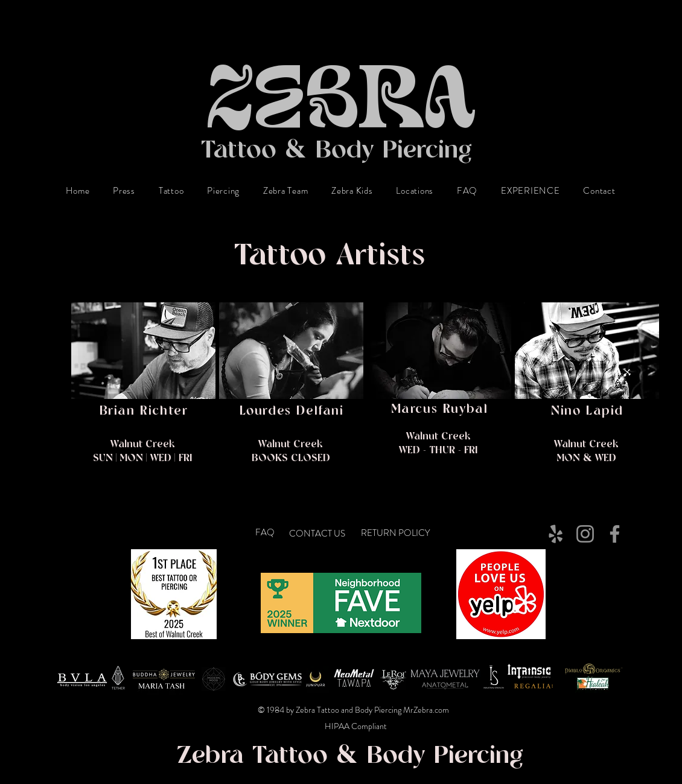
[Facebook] (615, 534)
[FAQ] (266, 533)
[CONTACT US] (319, 534)
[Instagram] (585, 534)
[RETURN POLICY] (404, 534)
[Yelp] (556, 534)
